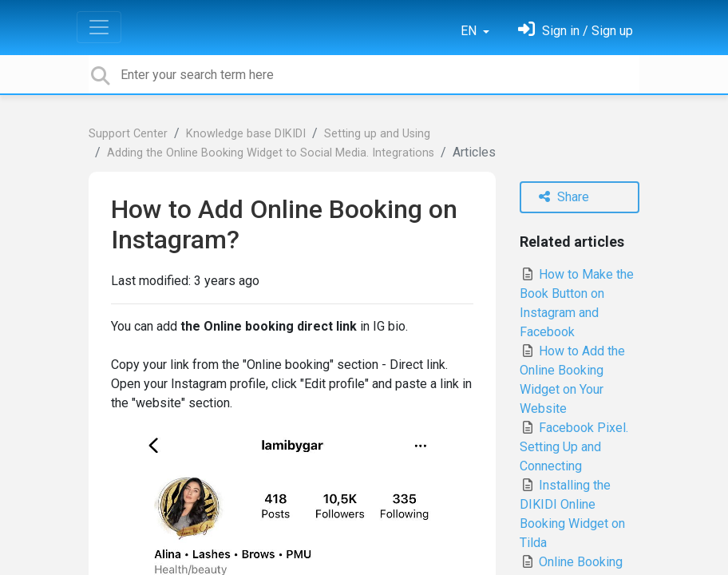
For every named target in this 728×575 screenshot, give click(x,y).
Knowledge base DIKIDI (246, 134)
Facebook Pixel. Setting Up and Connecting (574, 447)
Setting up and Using (377, 134)
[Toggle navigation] (99, 27)
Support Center (128, 134)
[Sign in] (576, 31)
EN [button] (470, 31)
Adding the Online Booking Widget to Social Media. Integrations (271, 153)
